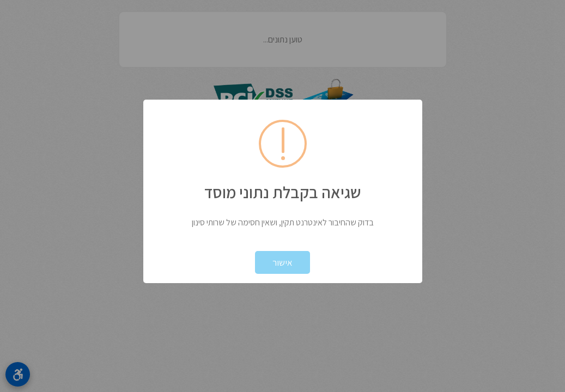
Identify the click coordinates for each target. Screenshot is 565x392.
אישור (282, 262)
